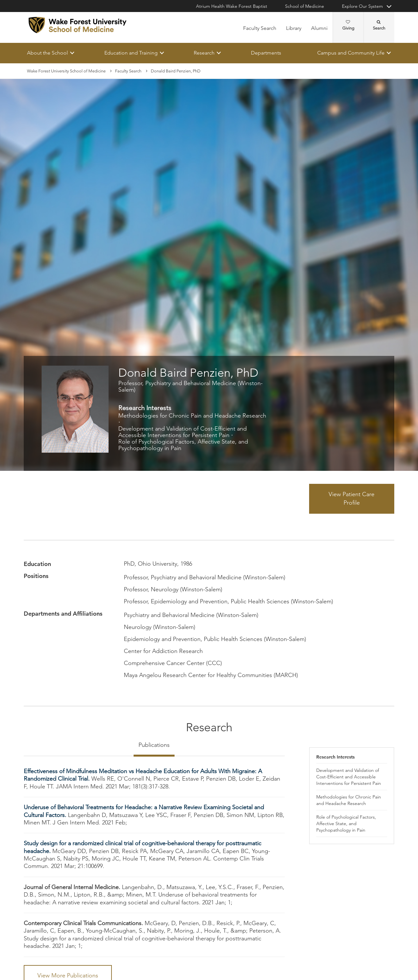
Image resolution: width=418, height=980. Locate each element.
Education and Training (131, 53)
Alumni (319, 28)
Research (204, 53)
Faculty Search (260, 28)
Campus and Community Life (351, 53)
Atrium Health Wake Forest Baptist (232, 6)
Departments (266, 53)
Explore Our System (362, 6)
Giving (348, 25)
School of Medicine (305, 6)
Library (294, 28)
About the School (47, 53)
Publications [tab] (154, 745)
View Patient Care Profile (352, 499)
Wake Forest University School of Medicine (66, 71)
